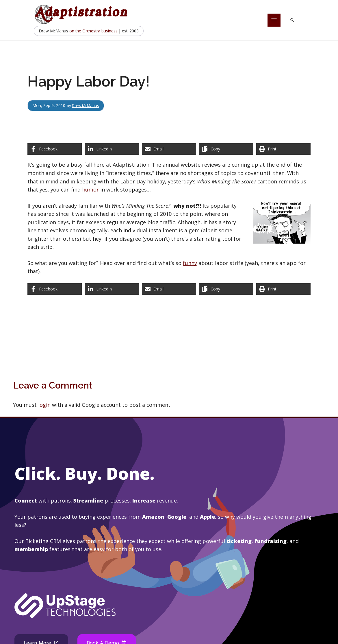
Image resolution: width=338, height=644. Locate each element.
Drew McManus (87, 105)
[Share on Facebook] (55, 149)
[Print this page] (283, 149)
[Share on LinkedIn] (112, 149)
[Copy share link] (226, 149)
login (44, 405)
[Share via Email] (169, 149)
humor (90, 189)
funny (190, 263)
